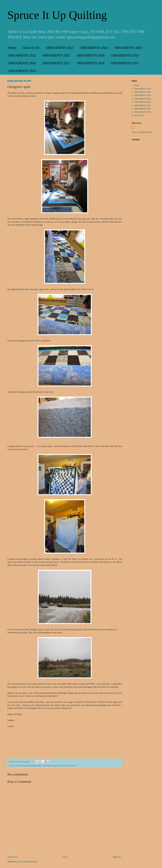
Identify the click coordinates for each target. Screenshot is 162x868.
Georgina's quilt (57, 766)
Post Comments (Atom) (27, 862)
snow (75, 766)
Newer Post (13, 857)
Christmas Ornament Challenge (25, 766)
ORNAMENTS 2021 (56, 55)
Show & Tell (31, 48)
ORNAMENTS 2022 (22, 55)
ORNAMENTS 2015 (125, 63)
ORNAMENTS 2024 (94, 48)
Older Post (117, 857)
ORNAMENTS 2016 (91, 63)
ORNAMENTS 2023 (128, 48)
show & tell (68, 766)
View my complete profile (142, 132)
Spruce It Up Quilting (57, 15)
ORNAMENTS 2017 (56, 63)
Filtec (40, 766)
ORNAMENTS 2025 (60, 48)
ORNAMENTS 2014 (22, 71)
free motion (46, 766)
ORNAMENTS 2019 (125, 55)
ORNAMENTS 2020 (91, 55)
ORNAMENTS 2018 (22, 63)
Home (12, 48)
